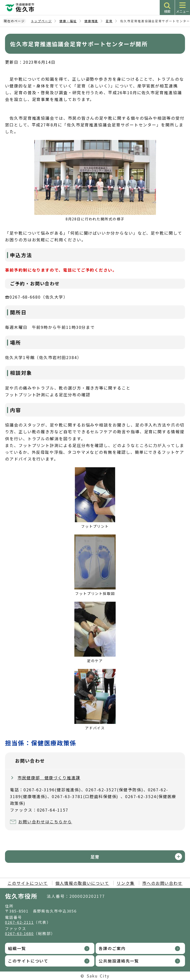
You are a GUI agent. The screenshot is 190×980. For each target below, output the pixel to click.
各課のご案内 (112, 948)
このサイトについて (28, 883)
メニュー (182, 11)
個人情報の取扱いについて (82, 883)
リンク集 (126, 883)
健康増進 (91, 21)
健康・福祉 (68, 21)
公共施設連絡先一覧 (119, 961)
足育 (109, 21)
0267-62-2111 (19, 922)
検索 (167, 11)
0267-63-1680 (19, 933)
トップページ (42, 21)
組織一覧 (17, 948)
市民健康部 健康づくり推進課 (49, 778)
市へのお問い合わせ (162, 883)
